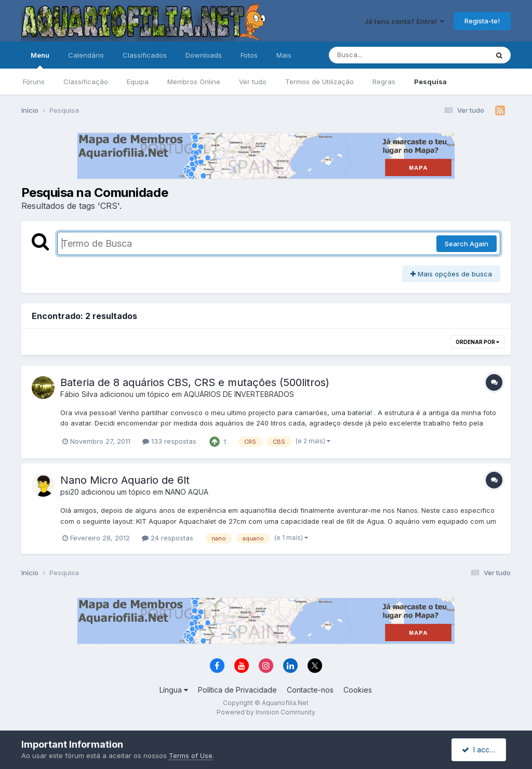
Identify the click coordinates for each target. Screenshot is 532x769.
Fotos (249, 55)
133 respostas (169, 441)
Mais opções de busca (451, 274)
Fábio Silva (79, 394)
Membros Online (194, 82)
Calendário (86, 55)
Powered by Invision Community (266, 712)
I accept (480, 750)
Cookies (358, 690)
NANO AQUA (187, 492)
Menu (40, 60)
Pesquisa (430, 82)
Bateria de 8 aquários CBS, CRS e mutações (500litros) (195, 382)
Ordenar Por (477, 342)
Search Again (467, 244)
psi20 (70, 492)
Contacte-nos (310, 690)
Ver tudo (253, 82)
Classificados (145, 55)
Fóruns (34, 82)
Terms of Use (191, 755)
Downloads (204, 55)
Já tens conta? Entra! (404, 21)
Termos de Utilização (320, 82)
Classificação (86, 82)
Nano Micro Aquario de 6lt (125, 480)
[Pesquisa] (380, 55)
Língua (174, 690)
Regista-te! (482, 21)
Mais (284, 55)
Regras (384, 82)
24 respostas (168, 538)
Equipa (138, 82)
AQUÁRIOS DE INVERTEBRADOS (239, 394)
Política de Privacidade (237, 690)
